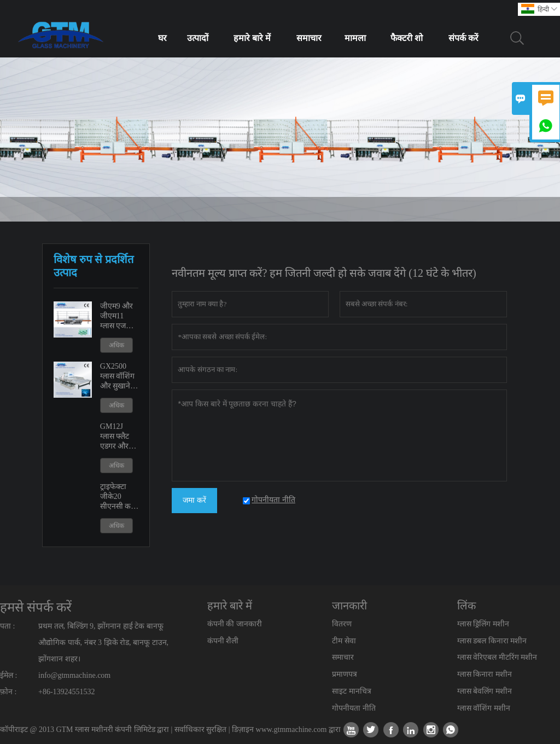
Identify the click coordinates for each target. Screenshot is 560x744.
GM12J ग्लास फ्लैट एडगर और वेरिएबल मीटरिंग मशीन (119, 437)
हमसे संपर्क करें (36, 607)
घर (162, 38)
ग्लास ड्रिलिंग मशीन (483, 624)
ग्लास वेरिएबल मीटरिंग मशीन (497, 657)
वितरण (342, 624)
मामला (355, 38)
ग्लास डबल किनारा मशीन (492, 641)
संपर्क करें (463, 38)
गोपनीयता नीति (354, 708)
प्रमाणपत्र (345, 674)
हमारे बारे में (252, 38)
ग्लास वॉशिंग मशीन (484, 708)
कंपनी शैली (223, 641)
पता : (7, 626)
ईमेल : (8, 675)
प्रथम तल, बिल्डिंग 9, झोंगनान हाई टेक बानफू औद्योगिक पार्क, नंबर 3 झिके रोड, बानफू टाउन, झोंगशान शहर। (103, 643)
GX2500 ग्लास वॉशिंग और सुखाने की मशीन (118, 377)
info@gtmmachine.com (74, 675)
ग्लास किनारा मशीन (485, 674)
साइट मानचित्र (352, 691)
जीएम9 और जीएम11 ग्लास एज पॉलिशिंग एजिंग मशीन (118, 316)
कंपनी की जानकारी (235, 624)
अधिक (116, 345)
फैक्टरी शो (407, 38)
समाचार (309, 38)
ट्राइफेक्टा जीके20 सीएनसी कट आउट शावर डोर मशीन (118, 497)
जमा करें (194, 500)
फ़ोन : (8, 692)
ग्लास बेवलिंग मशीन (485, 691)
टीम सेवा (344, 641)
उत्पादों (198, 38)
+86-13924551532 (67, 692)
